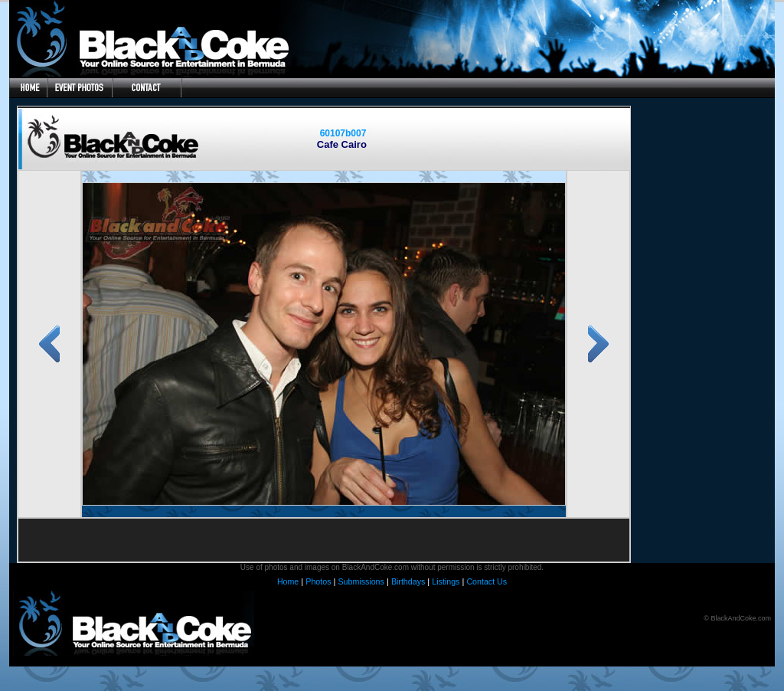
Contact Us (487, 581)
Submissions (361, 581)
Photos (318, 581)
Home (288, 581)
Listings (446, 581)
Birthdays (408, 581)
